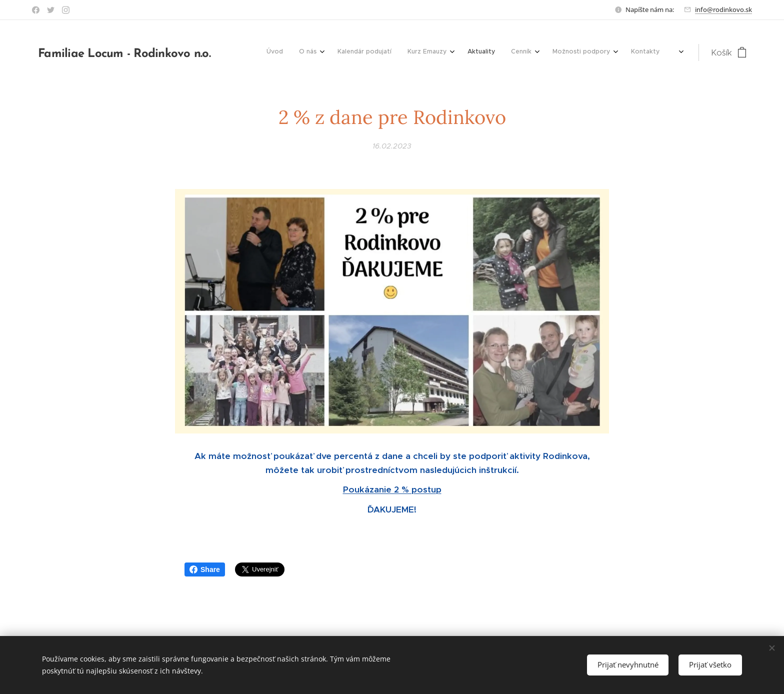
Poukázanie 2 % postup (392, 489)
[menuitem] (445, 52)
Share (205, 569)
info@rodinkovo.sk (723, 9)
